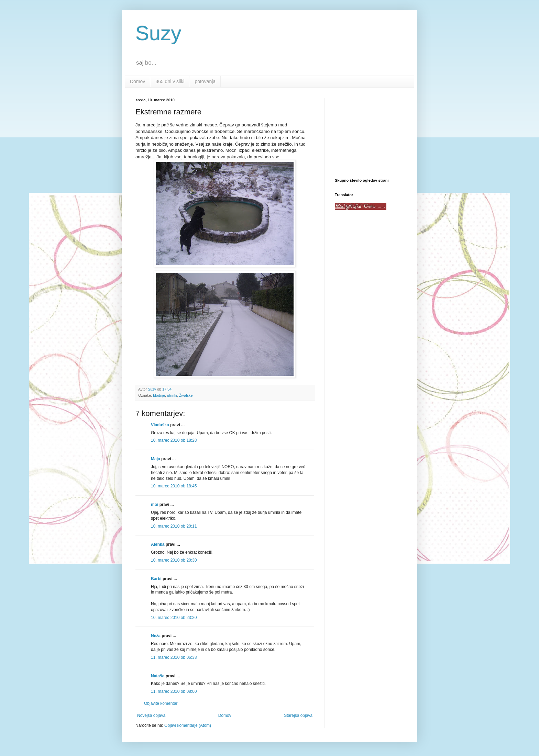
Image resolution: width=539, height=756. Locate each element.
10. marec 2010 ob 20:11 (174, 526)
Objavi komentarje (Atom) (188, 725)
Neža (156, 636)
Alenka (158, 544)
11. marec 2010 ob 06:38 (174, 657)
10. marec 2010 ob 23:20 (174, 618)
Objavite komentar (161, 703)
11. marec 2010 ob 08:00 (174, 691)
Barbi (156, 579)
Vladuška (160, 425)
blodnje (159, 395)
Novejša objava (151, 715)
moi (155, 505)
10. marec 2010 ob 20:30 (174, 560)
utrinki (172, 395)
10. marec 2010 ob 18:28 (174, 440)
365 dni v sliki (170, 81)
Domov (137, 81)
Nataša (158, 676)
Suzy (158, 33)
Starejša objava (298, 715)
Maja (156, 459)
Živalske (186, 395)
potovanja (205, 81)
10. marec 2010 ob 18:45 (174, 486)
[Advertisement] (369, 132)
